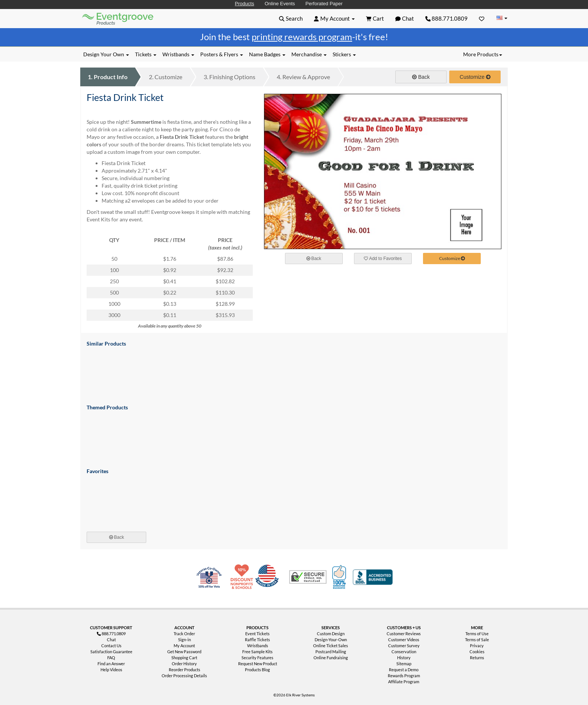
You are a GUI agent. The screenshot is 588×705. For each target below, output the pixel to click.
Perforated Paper (324, 4)
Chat (111, 640)
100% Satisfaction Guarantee (340, 577)
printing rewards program (302, 37)
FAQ (111, 658)
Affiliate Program (404, 682)
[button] (291, 18)
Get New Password (184, 652)
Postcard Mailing (331, 652)
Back (421, 77)
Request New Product (258, 664)
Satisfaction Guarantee (111, 652)
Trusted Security (308, 577)
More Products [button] (483, 54)
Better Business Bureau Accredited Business (373, 577)
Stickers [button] (344, 54)
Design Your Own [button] (106, 54)
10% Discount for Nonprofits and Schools (243, 577)
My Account (184, 646)
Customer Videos (404, 640)
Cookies (477, 652)
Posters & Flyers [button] (222, 54)
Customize (166, 77)
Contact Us (111, 646)
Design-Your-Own (331, 640)
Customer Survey (404, 646)
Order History (184, 664)
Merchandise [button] (309, 54)
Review (303, 77)
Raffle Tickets (257, 640)
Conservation (404, 652)
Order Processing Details (184, 676)
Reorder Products (184, 670)
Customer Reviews (404, 634)
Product (108, 77)
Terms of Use (477, 634)
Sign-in (184, 640)
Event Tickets (257, 634)
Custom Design (331, 634)
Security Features (257, 658)
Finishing (229, 77)
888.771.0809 (447, 18)
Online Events (280, 4)
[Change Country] (502, 18)
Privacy (477, 646)
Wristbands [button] (178, 54)
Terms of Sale (477, 640)
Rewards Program (404, 676)
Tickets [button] (146, 54)
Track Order (184, 634)
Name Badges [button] (267, 54)
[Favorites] (482, 18)
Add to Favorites (383, 259)
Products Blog (257, 670)
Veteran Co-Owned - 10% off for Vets (211, 582)
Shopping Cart (184, 658)
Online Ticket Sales (331, 646)
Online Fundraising (331, 658)
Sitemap (404, 664)
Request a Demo (404, 670)
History (404, 658)
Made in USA (268, 577)
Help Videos (111, 670)
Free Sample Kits (257, 652)
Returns (477, 658)
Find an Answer (111, 664)
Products (244, 4)
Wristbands (258, 646)
